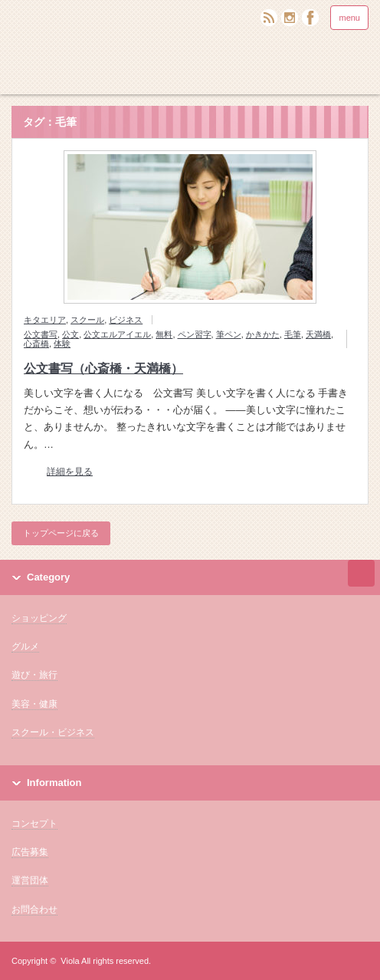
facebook (310, 18)
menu (349, 18)
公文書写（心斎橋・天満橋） (103, 368)
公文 (70, 334)
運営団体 (30, 880)
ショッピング (39, 618)
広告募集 (30, 852)
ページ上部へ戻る (361, 573)
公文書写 (41, 334)
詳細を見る (70, 472)
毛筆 (293, 334)
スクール (87, 320)
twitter (290, 18)
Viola (70, 961)
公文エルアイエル (117, 334)
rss (269, 18)
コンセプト (34, 824)
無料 (164, 334)
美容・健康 (34, 704)
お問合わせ (34, 909)
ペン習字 (195, 334)
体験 (62, 344)
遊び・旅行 (34, 675)
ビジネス (126, 320)
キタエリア (45, 320)
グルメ (25, 646)
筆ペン (229, 334)
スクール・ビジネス (53, 732)
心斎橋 (36, 344)
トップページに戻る (61, 533)
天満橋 (318, 334)
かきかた (263, 334)
